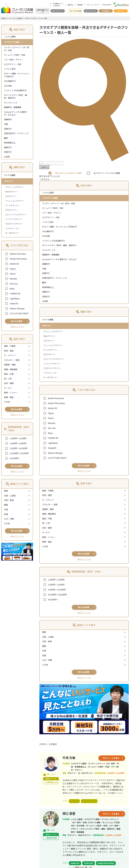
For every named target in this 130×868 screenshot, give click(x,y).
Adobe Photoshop (18, 259)
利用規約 (80, 5)
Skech (13, 274)
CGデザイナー (11, 196)
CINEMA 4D (15, 293)
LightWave (15, 298)
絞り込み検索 (17, 321)
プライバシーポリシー (94, 5)
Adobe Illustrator (18, 254)
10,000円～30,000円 (19, 453)
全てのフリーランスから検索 (107, 173)
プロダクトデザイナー (14, 224)
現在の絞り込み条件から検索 (68, 173)
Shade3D (14, 303)
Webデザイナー (12, 192)
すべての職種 (10, 175)
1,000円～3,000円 (18, 438)
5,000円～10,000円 (19, 448)
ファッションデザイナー (15, 201)
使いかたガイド (58, 11)
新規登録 (106, 11)
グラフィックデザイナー (15, 187)
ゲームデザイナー (12, 205)
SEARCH (44, 167)
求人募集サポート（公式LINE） (58, 5)
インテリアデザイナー (14, 219)
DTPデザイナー (12, 210)
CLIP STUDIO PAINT (19, 313)
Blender (14, 279)
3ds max (14, 284)
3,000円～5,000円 (18, 443)
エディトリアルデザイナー (16, 215)
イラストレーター (12, 228)
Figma (13, 269)
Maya (12, 289)
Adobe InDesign (17, 308)
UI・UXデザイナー (13, 233)
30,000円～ (15, 458)
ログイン (121, 11)
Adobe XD (14, 264)
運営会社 (70, 5)
